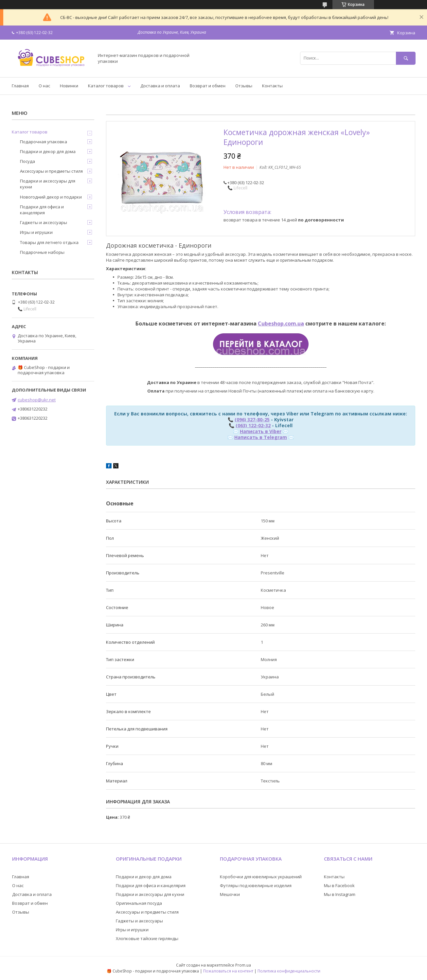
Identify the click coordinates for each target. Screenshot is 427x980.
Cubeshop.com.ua (281, 324)
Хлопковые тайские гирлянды (147, 938)
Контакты (272, 86)
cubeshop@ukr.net (37, 400)
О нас (44, 86)
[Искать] (406, 58)
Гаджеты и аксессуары (44, 222)
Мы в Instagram (340, 894)
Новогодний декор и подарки (51, 197)
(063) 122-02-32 (253, 425)
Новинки (69, 86)
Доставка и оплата (160, 86)
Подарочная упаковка (44, 142)
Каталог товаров (106, 86)
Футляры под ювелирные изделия (256, 885)
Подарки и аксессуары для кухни (48, 184)
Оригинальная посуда (139, 903)
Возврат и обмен (208, 86)
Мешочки (230, 894)
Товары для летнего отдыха (49, 242)
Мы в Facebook (339, 885)
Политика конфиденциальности (289, 971)
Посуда (27, 161)
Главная (20, 86)
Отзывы (244, 86)
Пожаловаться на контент (228, 971)
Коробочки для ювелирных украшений (261, 877)
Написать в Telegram (261, 437)
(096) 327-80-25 (252, 420)
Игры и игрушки (36, 232)
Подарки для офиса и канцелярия (42, 210)
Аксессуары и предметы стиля (51, 171)
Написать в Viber (261, 431)
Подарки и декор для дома (48, 151)
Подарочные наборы (42, 252)
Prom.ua (243, 965)
